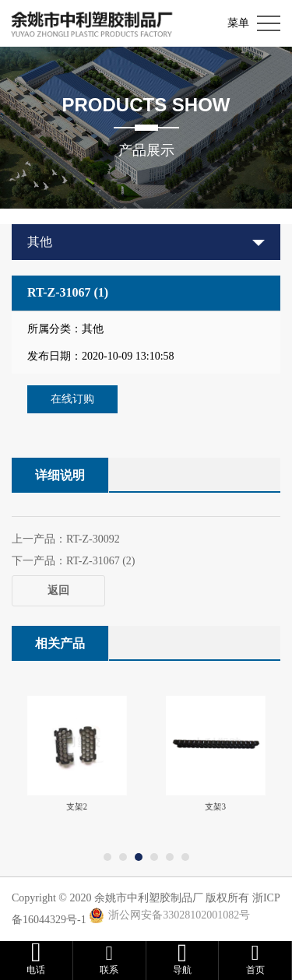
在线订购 (72, 399)
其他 (40, 242)
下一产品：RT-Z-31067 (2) (73, 561)
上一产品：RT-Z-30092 (66, 539)
